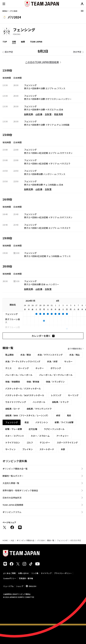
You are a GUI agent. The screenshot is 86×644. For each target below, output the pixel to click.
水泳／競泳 (26, 355)
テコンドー (45, 442)
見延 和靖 (58, 114)
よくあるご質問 (9, 573)
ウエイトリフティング (16, 402)
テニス (8, 368)
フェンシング (62, 540)
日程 (14, 42)
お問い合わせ (23, 573)
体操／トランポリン (55, 382)
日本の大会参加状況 (12, 498)
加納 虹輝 (28, 114)
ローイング (24, 368)
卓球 (58, 415)
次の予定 (77, 52)
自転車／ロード (13, 409)
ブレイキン (28, 449)
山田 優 (39, 114)
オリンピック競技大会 (26, 540)
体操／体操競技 (13, 382)
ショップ (20, 586)
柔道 (27, 422)
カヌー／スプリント (15, 436)
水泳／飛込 (75, 355)
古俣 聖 (48, 114)
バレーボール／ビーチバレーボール (56, 375)
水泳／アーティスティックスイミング (23, 361)
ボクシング (56, 368)
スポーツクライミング (67, 442)
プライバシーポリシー (63, 573)
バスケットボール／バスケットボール (23, 388)
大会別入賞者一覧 (11, 483)
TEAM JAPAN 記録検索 (13, 505)
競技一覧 (51, 540)
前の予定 (9, 52)
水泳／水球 (52, 361)
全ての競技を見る (75, 349)
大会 (12, 540)
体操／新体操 (33, 382)
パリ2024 (41, 540)
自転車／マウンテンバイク (39, 409)
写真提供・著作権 (26, 578)
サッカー (68, 361)
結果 (23, 42)
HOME (5, 540)
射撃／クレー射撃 (14, 429)
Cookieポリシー (10, 578)
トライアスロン (13, 442)
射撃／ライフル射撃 (64, 422)
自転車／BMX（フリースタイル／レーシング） (27, 415)
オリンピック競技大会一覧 (15, 469)
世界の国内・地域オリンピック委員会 (20, 490)
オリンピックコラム (12, 512)
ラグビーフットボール (54, 429)
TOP (5, 42)
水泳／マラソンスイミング (50, 355)
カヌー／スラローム (40, 436)
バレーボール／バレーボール (19, 375)
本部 (63, 449)
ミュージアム (8, 586)
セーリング (73, 395)
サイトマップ (46, 573)
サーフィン (10, 449)
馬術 (69, 415)
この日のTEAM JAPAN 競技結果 (42, 62)
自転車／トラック (60, 402)
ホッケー (40, 368)
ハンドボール (39, 402)
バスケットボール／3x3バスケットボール (25, 395)
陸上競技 (9, 355)
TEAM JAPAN (36, 42)
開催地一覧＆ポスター (13, 476)
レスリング (56, 395)
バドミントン (42, 422)
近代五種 (33, 429)
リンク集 (35, 573)
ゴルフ (30, 442)
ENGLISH (33, 586)
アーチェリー (62, 436)
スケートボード (47, 449)
